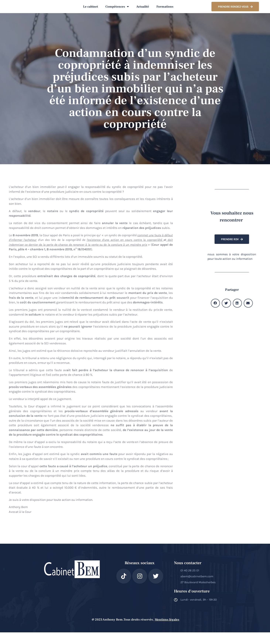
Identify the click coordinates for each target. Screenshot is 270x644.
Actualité (143, 12)
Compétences (117, 12)
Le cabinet (91, 12)
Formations (165, 12)
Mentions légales (167, 631)
